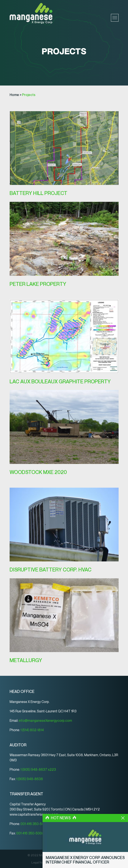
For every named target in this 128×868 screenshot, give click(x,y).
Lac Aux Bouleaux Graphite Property (60, 382)
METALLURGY (26, 660)
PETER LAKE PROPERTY (38, 284)
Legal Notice (40, 863)
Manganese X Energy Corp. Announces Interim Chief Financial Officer (85, 860)
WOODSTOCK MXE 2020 (38, 472)
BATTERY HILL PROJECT (38, 193)
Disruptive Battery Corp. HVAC (51, 570)
